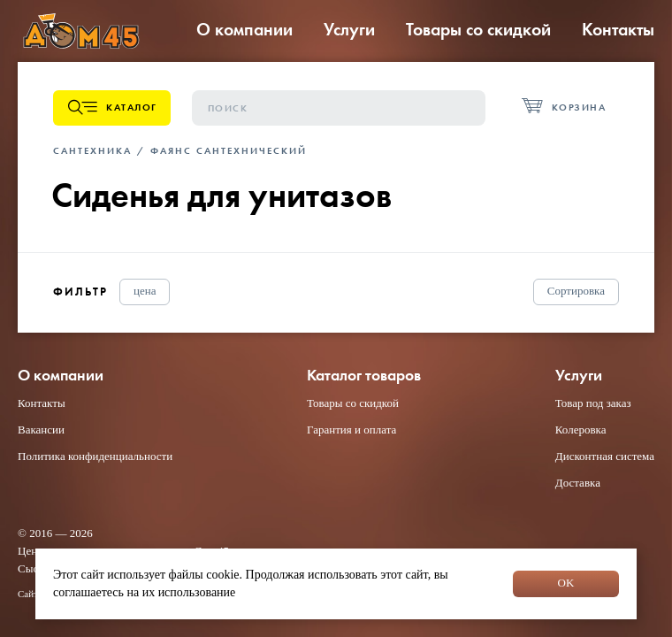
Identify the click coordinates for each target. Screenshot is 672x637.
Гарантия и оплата (351, 430)
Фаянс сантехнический (229, 150)
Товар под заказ (593, 403)
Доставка (578, 483)
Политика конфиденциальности (95, 456)
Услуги (349, 29)
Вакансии (41, 430)
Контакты (618, 29)
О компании (244, 29)
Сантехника (92, 150)
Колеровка (581, 430)
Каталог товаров (364, 376)
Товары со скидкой (478, 29)
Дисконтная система (605, 456)
